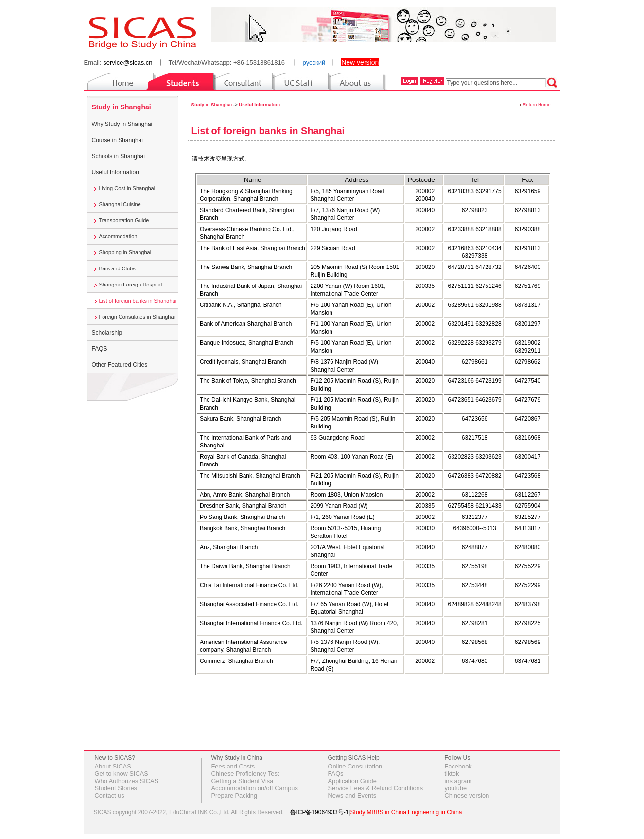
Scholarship (107, 333)
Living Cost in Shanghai (127, 188)
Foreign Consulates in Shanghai (137, 317)
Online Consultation (355, 766)
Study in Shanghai (122, 107)
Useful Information (115, 172)
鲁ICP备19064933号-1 (319, 812)
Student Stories (116, 788)
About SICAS (113, 766)
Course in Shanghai (117, 140)
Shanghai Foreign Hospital (131, 285)
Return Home (536, 104)
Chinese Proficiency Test (245, 774)
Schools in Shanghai (118, 156)
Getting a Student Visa (243, 781)
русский (314, 62)
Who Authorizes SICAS (127, 781)
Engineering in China (435, 812)
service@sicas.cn (128, 62)
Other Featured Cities (120, 365)
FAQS (100, 349)
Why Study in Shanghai (122, 124)
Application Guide (352, 781)
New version (360, 62)
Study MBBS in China (378, 812)
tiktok (452, 774)
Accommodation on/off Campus (255, 788)
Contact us (110, 795)
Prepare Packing (235, 795)
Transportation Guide (124, 220)
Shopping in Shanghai (125, 252)
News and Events (352, 795)
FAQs (336, 774)
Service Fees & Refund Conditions (376, 788)
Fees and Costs (233, 766)
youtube (456, 788)
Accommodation (118, 236)
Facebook (458, 766)
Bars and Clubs (117, 268)
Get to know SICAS (122, 774)
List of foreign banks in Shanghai (138, 301)
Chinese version (467, 795)
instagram (458, 781)
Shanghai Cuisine (120, 204)
